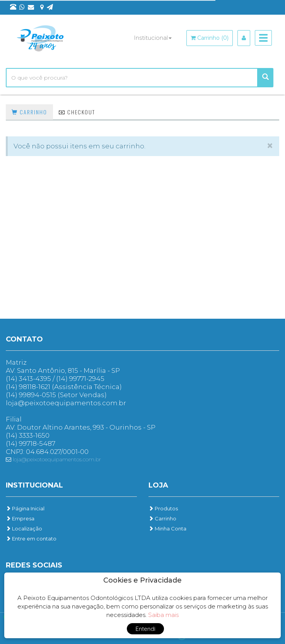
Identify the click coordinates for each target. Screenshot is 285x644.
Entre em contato (31, 539)
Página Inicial (25, 508)
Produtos (163, 508)
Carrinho (29, 112)
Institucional (153, 38)
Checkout (77, 112)
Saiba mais (163, 615)
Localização (24, 528)
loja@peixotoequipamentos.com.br (53, 459)
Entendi (145, 629)
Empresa (20, 518)
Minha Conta (167, 528)
